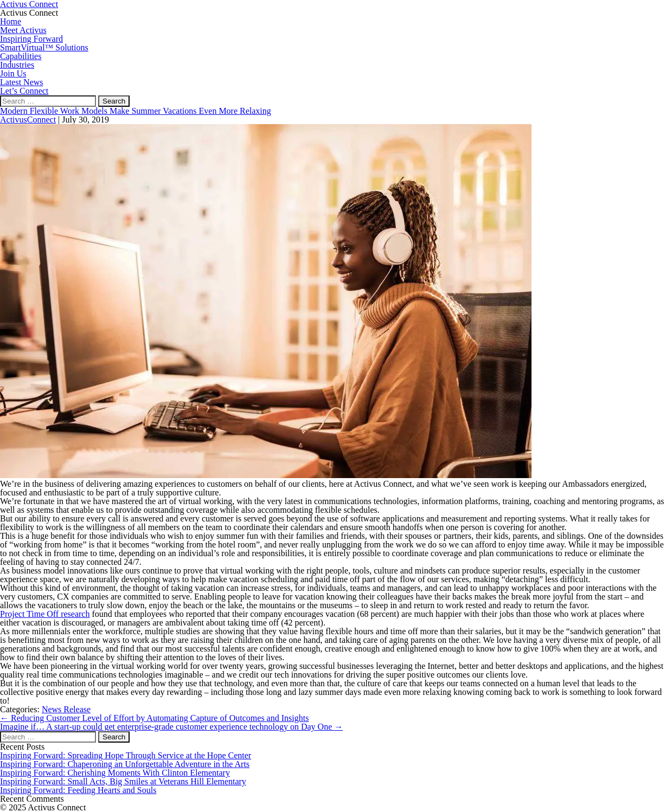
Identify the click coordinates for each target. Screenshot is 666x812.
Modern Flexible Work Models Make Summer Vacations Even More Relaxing (136, 111)
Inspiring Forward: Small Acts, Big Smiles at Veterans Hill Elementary (123, 781)
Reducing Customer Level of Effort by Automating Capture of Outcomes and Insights (154, 718)
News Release (66, 709)
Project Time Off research (45, 614)
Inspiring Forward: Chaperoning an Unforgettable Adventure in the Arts (125, 764)
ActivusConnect (28, 120)
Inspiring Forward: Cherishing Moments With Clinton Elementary (115, 773)
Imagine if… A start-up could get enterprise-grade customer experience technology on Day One (171, 727)
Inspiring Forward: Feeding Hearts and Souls (78, 790)
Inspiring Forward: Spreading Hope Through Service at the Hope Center (126, 755)
